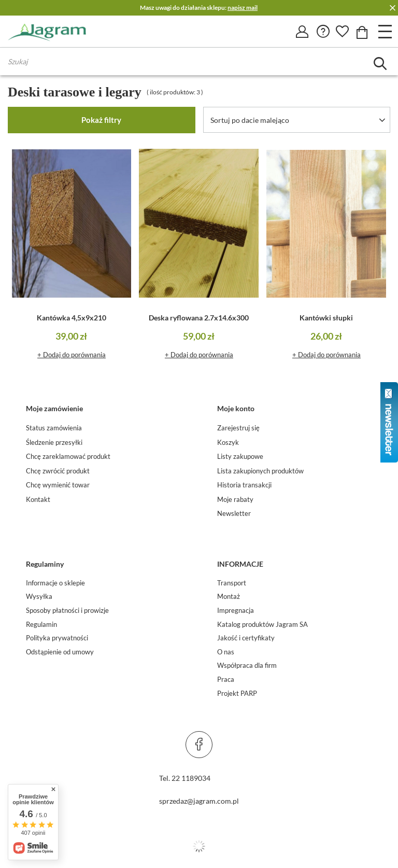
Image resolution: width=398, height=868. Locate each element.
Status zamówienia (54, 428)
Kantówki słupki (326, 318)
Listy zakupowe (240, 457)
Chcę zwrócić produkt (58, 471)
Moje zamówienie (54, 408)
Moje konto (236, 408)
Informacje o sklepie (55, 583)
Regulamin (41, 625)
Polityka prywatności (57, 638)
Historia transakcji (244, 485)
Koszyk (228, 443)
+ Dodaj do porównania (72, 355)
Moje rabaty (235, 500)
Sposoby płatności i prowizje (67, 611)
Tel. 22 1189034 (185, 778)
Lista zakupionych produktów (260, 471)
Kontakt (38, 500)
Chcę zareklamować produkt (68, 457)
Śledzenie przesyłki (54, 443)
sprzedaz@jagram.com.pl (199, 801)
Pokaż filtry (101, 120)
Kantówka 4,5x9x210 (72, 318)
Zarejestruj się (238, 428)
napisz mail (243, 8)
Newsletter (234, 514)
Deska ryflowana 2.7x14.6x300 (199, 318)
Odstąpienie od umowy (60, 652)
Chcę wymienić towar (58, 485)
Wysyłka (39, 597)
